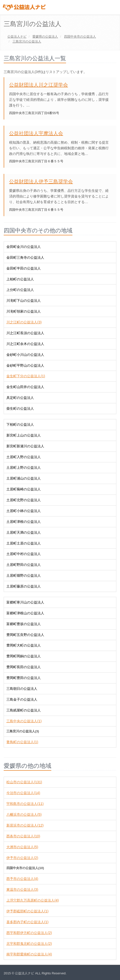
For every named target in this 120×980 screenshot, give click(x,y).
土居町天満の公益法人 (24, 532)
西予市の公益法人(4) (22, 879)
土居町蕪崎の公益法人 (24, 489)
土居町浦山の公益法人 (24, 478)
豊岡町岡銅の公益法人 (24, 656)
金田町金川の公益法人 (24, 247)
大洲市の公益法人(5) (22, 847)
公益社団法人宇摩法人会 (36, 133)
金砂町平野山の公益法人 (25, 365)
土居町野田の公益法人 (24, 565)
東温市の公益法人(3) (22, 890)
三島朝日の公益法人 (22, 689)
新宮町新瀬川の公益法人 (25, 446)
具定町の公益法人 (20, 398)
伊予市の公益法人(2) (22, 858)
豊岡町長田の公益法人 (24, 667)
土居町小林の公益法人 (24, 511)
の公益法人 (45, 37)
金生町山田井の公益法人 (25, 387)
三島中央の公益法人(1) (24, 721)
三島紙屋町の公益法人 (24, 710)
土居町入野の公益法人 (24, 457)
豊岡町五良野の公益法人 (25, 635)
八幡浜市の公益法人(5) (24, 814)
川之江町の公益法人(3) (24, 322)
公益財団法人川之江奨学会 (39, 85)
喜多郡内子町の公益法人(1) (27, 922)
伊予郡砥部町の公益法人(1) (27, 911)
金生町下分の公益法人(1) (26, 376)
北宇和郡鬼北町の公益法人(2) (29, 944)
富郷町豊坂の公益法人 (24, 624)
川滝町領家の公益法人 (24, 311)
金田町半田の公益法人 (24, 268)
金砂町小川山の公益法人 (25, 355)
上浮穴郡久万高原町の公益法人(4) (33, 900)
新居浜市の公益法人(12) (25, 825)
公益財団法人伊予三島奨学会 (41, 181)
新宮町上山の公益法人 (24, 435)
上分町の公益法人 (20, 290)
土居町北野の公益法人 (24, 500)
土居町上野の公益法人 (24, 467)
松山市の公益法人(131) (24, 782)
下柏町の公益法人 (20, 424)
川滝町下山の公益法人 (24, 301)
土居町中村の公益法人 (24, 554)
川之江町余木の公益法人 (25, 344)
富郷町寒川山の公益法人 (25, 602)
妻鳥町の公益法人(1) (22, 742)
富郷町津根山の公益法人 (25, 613)
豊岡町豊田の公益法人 (24, 678)
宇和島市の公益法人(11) (25, 804)
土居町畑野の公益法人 (24, 575)
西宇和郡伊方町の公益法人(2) (29, 933)
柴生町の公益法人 (20, 408)
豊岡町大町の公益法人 (24, 645)
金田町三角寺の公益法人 (25, 257)
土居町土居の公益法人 (24, 543)
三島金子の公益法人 (22, 699)
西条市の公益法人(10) (23, 836)
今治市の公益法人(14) (23, 793)
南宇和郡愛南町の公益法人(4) (29, 954)
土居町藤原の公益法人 (24, 586)
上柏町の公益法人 (20, 279)
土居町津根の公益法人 (24, 522)
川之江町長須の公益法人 (25, 333)
